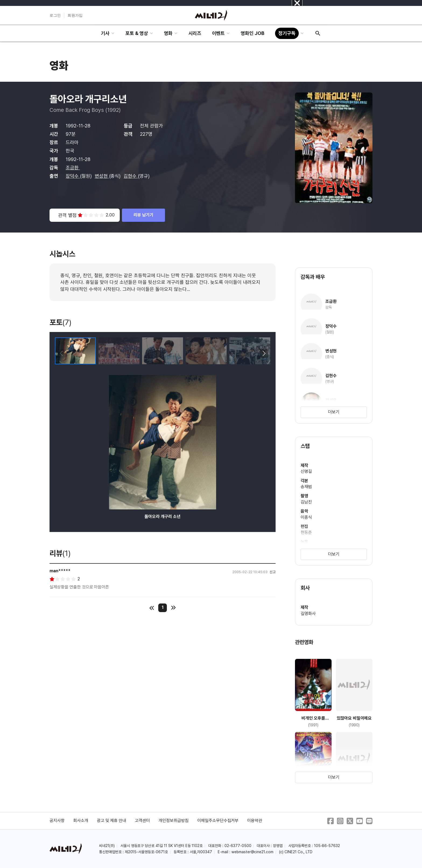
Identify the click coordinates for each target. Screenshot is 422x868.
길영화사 (308, 614)
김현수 (131, 176)
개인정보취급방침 (174, 821)
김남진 (306, 502)
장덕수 (73, 176)
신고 (273, 572)
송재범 (306, 487)
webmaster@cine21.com (252, 852)
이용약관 (255, 821)
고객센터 (142, 821)
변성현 (102, 176)
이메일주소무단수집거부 (218, 821)
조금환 (73, 168)
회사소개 (81, 821)
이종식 (306, 517)
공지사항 (57, 821)
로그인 (55, 15)
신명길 (306, 471)
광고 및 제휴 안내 (112, 821)
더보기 (334, 412)
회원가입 (75, 15)
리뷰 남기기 (143, 215)
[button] (264, 353)
